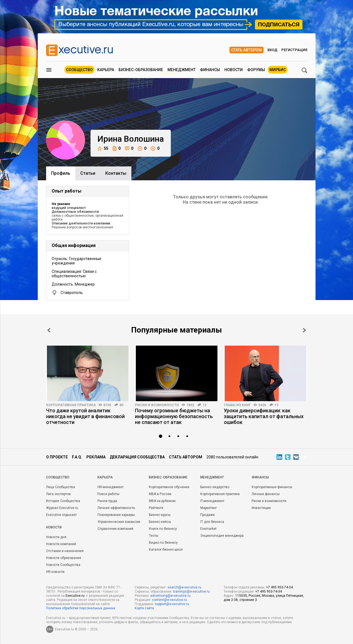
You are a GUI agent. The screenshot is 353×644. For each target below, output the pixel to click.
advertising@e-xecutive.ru (170, 596)
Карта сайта (144, 608)
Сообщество (79, 70)
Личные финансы (266, 494)
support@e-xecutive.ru (172, 604)
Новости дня (56, 537)
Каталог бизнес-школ (166, 550)
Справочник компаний (115, 529)
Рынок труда (107, 501)
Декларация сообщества (137, 457)
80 (121, 405)
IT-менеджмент (212, 501)
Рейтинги (156, 508)
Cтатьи (88, 173)
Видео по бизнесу (163, 543)
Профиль (61, 173)
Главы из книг (237, 405)
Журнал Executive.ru (62, 508)
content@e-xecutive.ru (169, 600)
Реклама (96, 457)
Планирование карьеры (116, 515)
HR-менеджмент (111, 487)
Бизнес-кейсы (160, 522)
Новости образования (64, 558)
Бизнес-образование (141, 70)
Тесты (154, 536)
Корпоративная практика (71, 405)
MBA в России (160, 494)
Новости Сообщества (63, 565)
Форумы (256, 70)
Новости (234, 70)
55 (103, 148)
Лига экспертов (58, 494)
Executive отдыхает (61, 515)
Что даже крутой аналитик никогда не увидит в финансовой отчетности (85, 416)
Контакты (116, 173)
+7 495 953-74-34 (279, 587)
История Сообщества (63, 501)
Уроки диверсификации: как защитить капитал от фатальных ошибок (264, 416)
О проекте (57, 457)
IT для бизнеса (212, 522)
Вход (272, 50)
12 (204, 405)
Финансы (210, 70)
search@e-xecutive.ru (184, 587)
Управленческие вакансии (119, 522)
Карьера (106, 70)
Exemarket (208, 529)
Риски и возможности (157, 405)
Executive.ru (75, 596)
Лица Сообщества (61, 487)
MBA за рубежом (162, 501)
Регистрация (294, 50)
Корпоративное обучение (169, 487)
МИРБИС (278, 70)
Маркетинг (209, 508)
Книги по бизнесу (163, 529)
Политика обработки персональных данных (81, 608)
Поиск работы (108, 494)
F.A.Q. (77, 457)
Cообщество (58, 477)
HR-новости (55, 572)
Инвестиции (261, 508)
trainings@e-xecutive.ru (191, 591)
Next (304, 330)
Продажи (207, 515)
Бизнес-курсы (160, 515)
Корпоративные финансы (272, 487)
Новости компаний (61, 544)
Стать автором (246, 50)
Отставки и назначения (65, 551)
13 (276, 405)
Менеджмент (181, 70)
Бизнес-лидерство (215, 487)
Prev (49, 330)
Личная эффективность (116, 508)
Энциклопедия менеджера (222, 536)
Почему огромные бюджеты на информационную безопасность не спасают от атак (174, 416)
